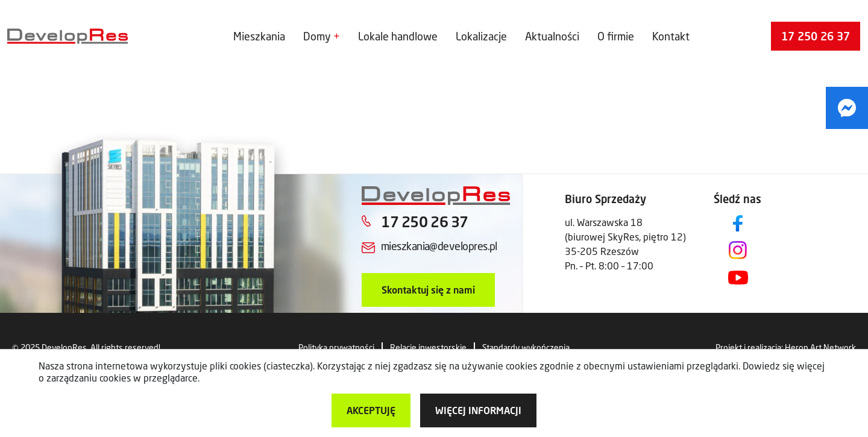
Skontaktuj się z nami (428, 290)
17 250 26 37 (816, 36)
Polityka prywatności (336, 347)
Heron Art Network (820, 347)
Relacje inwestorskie (428, 347)
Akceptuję (371, 410)
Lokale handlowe (398, 36)
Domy (317, 36)
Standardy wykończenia (526, 347)
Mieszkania (259, 36)
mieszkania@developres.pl (439, 246)
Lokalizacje (481, 36)
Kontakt (671, 36)
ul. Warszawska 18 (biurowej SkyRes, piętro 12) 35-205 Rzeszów (625, 237)
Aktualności (552, 36)
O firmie (616, 36)
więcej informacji (478, 410)
